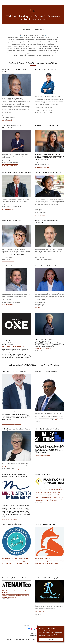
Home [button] (9, 639)
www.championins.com (7, 304)
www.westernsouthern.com (41, 216)
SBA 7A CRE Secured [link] (18, 639)
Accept (51, 639)
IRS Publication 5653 (59, 420)
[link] (33, 11)
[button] (3, 3)
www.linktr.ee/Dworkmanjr (8, 209)
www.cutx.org (38, 307)
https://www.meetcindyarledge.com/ (10, 470)
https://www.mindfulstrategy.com (9, 519)
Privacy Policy (50, 635)
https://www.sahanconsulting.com (43, 423)
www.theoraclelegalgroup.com (42, 168)
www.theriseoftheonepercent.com (13, 346)
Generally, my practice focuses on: (42, 558)
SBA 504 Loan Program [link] (32, 639)
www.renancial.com (39, 611)
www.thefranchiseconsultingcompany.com (11, 424)
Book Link (4, 466)
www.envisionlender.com (43, 348)
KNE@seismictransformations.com (10, 164)
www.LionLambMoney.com (8, 261)
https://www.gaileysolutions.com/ (42, 455)
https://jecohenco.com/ (7, 121)
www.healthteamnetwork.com (42, 114)
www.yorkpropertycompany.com (42, 261)
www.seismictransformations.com (9, 166)
